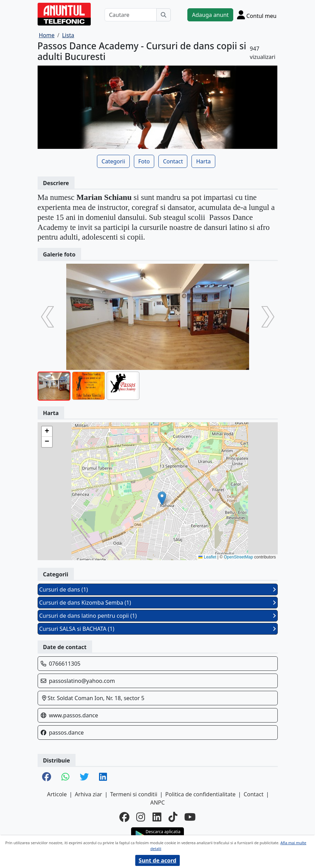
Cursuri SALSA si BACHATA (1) (158, 629)
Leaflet (207, 557)
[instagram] (141, 817)
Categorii (113, 161)
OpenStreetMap (239, 557)
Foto (144, 161)
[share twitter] (84, 777)
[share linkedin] (103, 777)
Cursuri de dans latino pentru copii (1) (158, 616)
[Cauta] (164, 15)
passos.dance (66, 733)
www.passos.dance (74, 715)
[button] (162, 498)
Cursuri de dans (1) (158, 589)
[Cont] (257, 15)
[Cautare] (131, 15)
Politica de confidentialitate (200, 794)
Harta (203, 161)
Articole (57, 794)
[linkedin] (157, 817)
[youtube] (190, 817)
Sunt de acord (157, 860)
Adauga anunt (210, 15)
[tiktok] (173, 817)
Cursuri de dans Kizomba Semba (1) (158, 603)
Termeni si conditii (134, 794)
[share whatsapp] (65, 777)
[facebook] (124, 817)
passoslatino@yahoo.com (82, 681)
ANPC (157, 803)
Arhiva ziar (88, 794)
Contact (173, 161)
